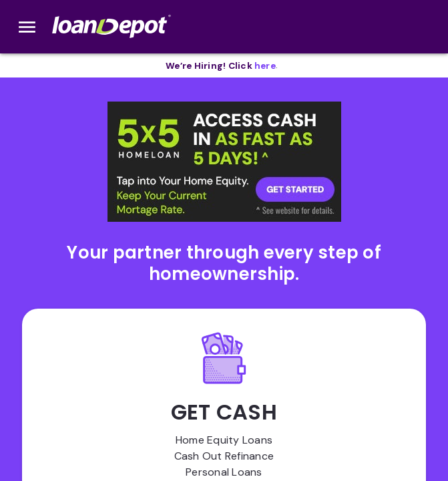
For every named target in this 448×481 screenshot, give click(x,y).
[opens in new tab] (265, 66)
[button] (224, 162)
